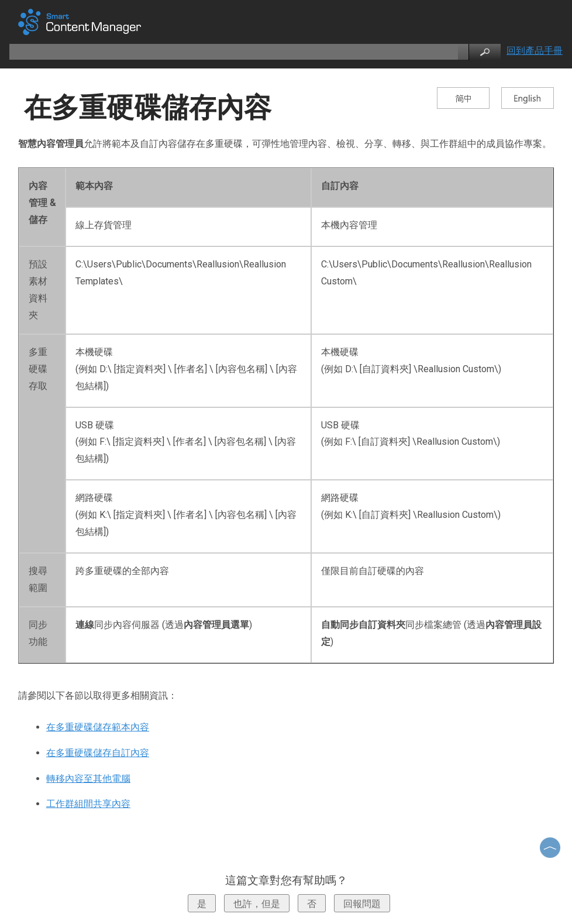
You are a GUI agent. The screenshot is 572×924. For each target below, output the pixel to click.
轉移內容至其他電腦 (88, 779)
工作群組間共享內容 (88, 804)
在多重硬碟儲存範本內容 (98, 727)
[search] (232, 52)
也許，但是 (257, 904)
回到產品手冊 (535, 51)
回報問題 (362, 904)
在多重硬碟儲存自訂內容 (98, 753)
